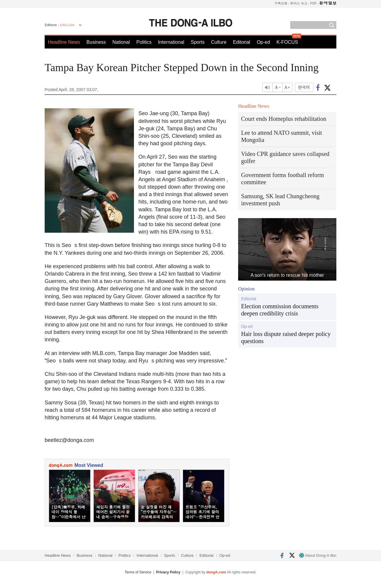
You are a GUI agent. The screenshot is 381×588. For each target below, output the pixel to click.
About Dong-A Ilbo (318, 555)
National (121, 42)
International (171, 42)
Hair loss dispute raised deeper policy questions (286, 337)
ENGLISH (67, 25)
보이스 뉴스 (299, 3)
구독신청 (281, 3)
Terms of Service (138, 572)
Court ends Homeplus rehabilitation (284, 119)
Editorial (242, 42)
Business (96, 42)
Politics (144, 42)
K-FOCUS (287, 42)
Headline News (64, 42)
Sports (198, 42)
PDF (313, 3)
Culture (219, 42)
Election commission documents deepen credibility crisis (280, 310)
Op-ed (263, 42)
